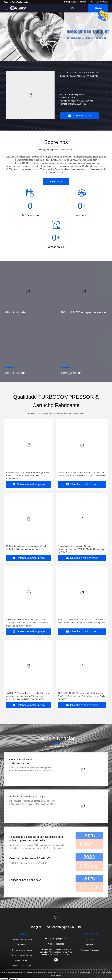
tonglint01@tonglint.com (75, 2)
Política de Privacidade (90, 950)
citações (98, 8)
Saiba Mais (56, 182)
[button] (53, 58)
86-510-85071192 (99, 2)
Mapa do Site (90, 945)
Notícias (90, 940)
